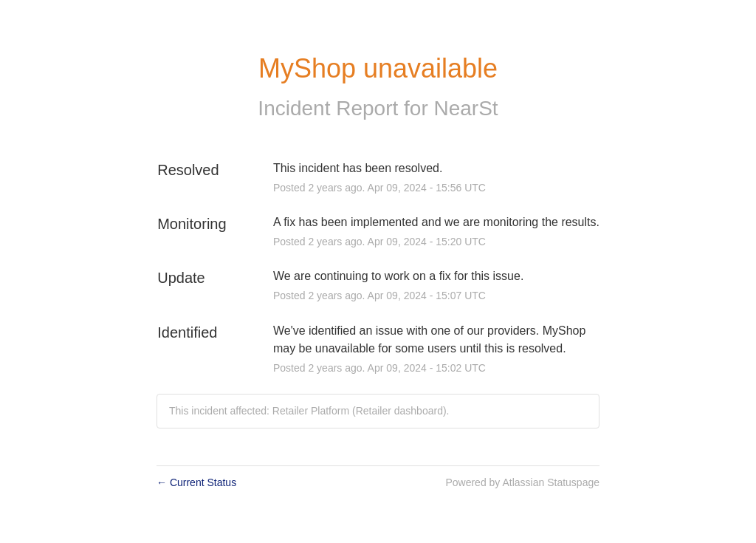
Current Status (196, 482)
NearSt (465, 108)
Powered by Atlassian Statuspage (522, 482)
